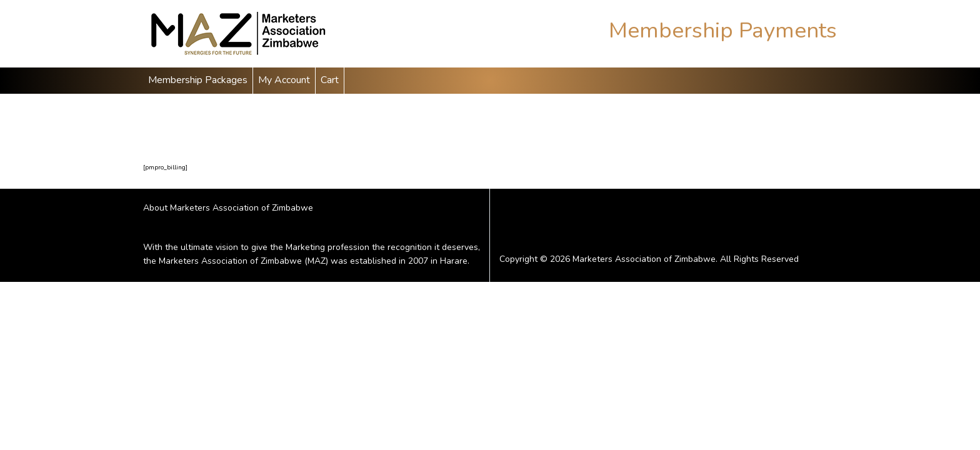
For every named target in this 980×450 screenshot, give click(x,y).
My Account (284, 80)
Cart (330, 80)
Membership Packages (198, 80)
